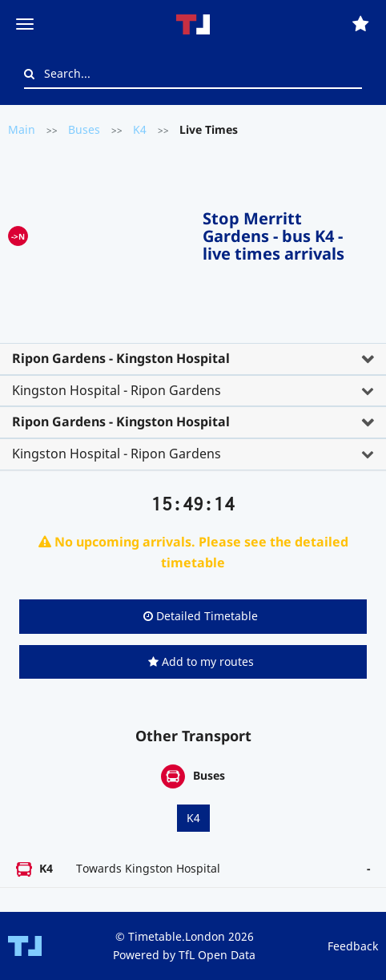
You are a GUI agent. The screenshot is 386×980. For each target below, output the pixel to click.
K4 (140, 129)
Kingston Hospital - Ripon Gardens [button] (117, 390)
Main (22, 129)
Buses (84, 129)
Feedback (353, 946)
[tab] (193, 359)
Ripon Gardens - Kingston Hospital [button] (121, 358)
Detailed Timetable (201, 616)
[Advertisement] (115, 233)
